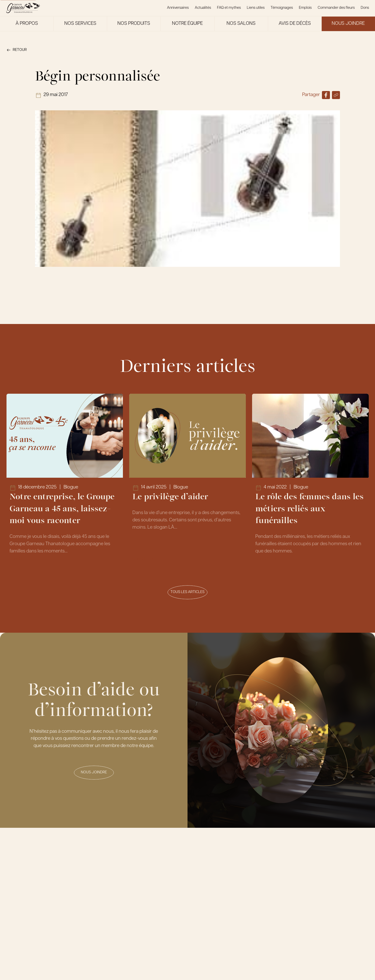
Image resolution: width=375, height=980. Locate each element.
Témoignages (282, 8)
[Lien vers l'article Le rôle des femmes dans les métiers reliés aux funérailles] (310, 482)
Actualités (203, 8)
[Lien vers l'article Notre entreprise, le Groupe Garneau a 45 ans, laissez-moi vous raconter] (65, 482)
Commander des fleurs (336, 8)
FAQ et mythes (229, 8)
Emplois (305, 8)
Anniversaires (178, 8)
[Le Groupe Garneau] (23, 8)
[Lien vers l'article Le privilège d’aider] (187, 482)
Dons (365, 8)
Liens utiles (256, 8)
